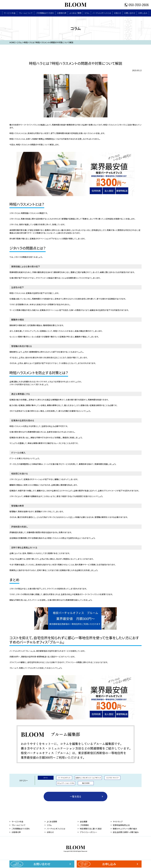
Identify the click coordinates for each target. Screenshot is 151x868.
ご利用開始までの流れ (45, 13)
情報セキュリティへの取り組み (125, 829)
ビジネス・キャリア (112, 778)
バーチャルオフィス (64, 778)
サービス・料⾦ (10, 13)
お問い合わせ (130, 13)
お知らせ (118, 13)
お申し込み (143, 13)
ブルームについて (26, 13)
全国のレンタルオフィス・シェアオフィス (88, 778)
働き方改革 (86, 783)
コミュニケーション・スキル (66, 783)
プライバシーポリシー (88, 832)
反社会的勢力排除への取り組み (126, 832)
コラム (87, 13)
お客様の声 (62, 13)
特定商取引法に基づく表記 (91, 829)
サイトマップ (118, 822)
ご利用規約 (84, 825)
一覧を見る (75, 796)
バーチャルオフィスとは (102, 13)
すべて (46, 778)
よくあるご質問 (75, 13)
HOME (12, 42)
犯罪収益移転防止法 (121, 825)
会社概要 (84, 822)
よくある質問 (52, 822)
